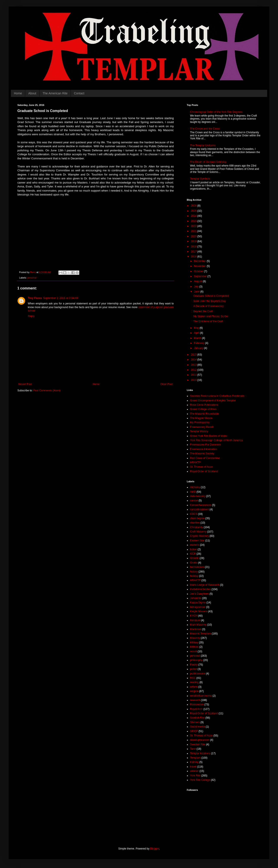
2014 (194, 360)
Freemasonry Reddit (202, 427)
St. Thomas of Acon (201, 467)
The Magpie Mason (201, 418)
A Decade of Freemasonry (208, 306)
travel (193, 767)
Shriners (195, 722)
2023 (194, 221)
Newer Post (25, 384)
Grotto (194, 563)
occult (193, 651)
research (195, 700)
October (199, 271)
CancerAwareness (201, 505)
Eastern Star (197, 541)
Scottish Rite (197, 718)
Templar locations (200, 753)
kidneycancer (198, 607)
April (197, 333)
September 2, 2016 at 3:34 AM (61, 298)
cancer (194, 501)
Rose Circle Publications (204, 405)
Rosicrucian (197, 704)
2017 (194, 252)
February (199, 343)
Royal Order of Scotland (204, 471)
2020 (194, 236)
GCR (193, 554)
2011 (194, 375)
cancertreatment (199, 509)
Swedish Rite (198, 744)
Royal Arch (196, 709)
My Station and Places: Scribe (211, 316)
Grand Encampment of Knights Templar (213, 401)
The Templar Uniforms (203, 145)
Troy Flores (35, 298)
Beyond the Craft (203, 311)
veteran (194, 771)
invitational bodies (200, 589)
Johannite (196, 598)
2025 (194, 211)
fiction (193, 549)
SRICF (194, 731)
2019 (194, 241)
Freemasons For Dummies (205, 445)
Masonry (195, 638)
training (194, 762)
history (194, 572)
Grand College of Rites (203, 409)
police (193, 669)
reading (194, 682)
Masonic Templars (200, 634)
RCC (193, 678)
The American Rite (55, 93)
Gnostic (194, 558)
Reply (31, 316)
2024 (194, 216)
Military (194, 643)
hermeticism (197, 567)
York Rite (195, 776)
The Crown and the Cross (205, 129)
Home (18, 93)
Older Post (166, 384)
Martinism (196, 629)
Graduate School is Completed (211, 296)
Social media (198, 727)
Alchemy (195, 487)
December (200, 261)
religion (194, 691)
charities (195, 523)
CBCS (194, 514)
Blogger (155, 849)
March (198, 338)
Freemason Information (204, 449)
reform (194, 687)
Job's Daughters (199, 594)
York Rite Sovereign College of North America (216, 440)
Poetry (194, 665)
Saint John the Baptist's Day (210, 301)
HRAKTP (195, 462)
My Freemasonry (200, 422)
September (201, 276)
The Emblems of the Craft (208, 321)
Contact (79, 93)
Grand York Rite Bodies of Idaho (209, 436)
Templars (195, 758)
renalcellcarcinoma (201, 696)
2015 (194, 355)
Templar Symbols (200, 179)
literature (195, 620)
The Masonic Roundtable (204, 414)
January (199, 348)
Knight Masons (199, 611)
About (32, 93)
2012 (194, 370)
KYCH (194, 616)
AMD (193, 492)
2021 (194, 231)
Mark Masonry (198, 625)
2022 (194, 226)
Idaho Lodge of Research (205, 585)
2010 (194, 380)
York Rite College (200, 780)
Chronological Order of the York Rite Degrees (216, 112)
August (198, 281)
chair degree (197, 518)
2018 (194, 247)
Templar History (199, 431)
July (197, 287)
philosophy (196, 660)
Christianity (196, 527)
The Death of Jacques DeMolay (208, 162)
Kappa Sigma (198, 603)
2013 (194, 365)
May (197, 328)
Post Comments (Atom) (47, 391)
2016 (194, 257)
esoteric (195, 545)
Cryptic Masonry (199, 536)
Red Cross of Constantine (205, 458)
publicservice (198, 674)
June (197, 292)
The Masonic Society (202, 454)
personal (32, 278)
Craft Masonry (198, 532)
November (200, 266)
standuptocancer (200, 740)
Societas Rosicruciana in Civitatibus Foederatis (217, 396)
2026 (194, 206)
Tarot (193, 749)
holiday (194, 576)
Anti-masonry (198, 496)
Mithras (194, 647)
